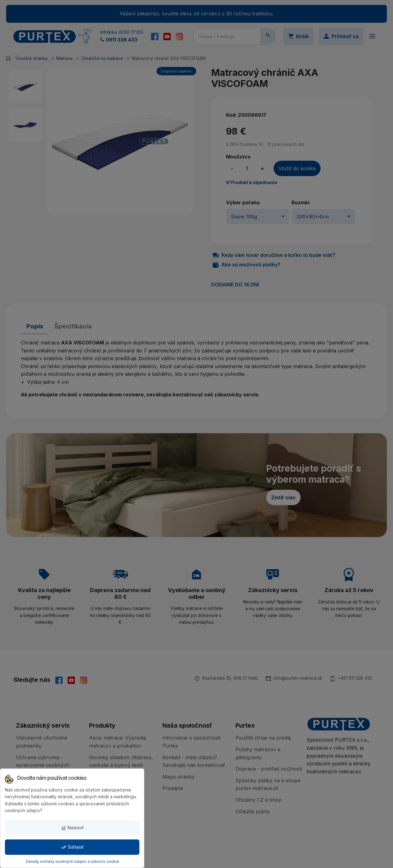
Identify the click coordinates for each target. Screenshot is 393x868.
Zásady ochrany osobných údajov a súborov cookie (72, 861)
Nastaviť (72, 828)
